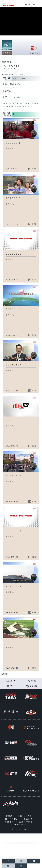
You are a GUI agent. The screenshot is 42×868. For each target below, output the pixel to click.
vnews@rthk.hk (19, 97)
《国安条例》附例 (20, 104)
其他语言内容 (19, 825)
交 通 (13, 681)
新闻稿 (10, 816)
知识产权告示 (12, 819)
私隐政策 (10, 822)
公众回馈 (33, 686)
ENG (27, 5)
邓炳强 (26, 107)
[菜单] (39, 4)
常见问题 (29, 819)
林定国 (10, 107)
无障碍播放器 (26, 822)
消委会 (18, 107)
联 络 (13, 686)
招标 (30, 816)
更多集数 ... (5, 674)
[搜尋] (34, 4)
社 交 (33, 681)
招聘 (21, 816)
